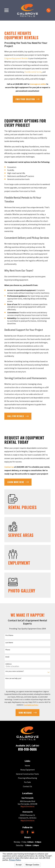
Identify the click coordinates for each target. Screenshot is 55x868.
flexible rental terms (33, 72)
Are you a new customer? (15, 671)
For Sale (27, 782)
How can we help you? (13, 678)
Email (7, 657)
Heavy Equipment (27, 770)
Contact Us (27, 786)
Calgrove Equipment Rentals (16, 58)
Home (27, 766)
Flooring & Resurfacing (27, 778)
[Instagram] (22, 832)
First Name (9, 635)
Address (9, 664)
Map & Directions (27, 806)
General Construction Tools (27, 774)
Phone (8, 650)
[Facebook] (27, 832)
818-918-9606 (27, 749)
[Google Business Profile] (33, 832)
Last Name (9, 643)
